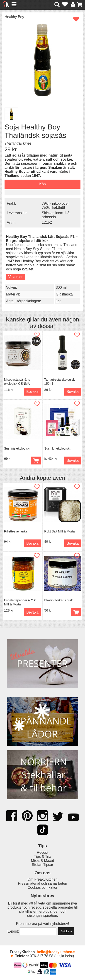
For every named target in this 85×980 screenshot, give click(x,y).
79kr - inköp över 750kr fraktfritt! (55, 205)
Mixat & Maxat (42, 861)
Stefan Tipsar (42, 865)
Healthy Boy (14, 17)
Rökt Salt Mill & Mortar (60, 531)
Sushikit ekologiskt (57, 448)
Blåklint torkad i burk (58, 600)
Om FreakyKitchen (42, 879)
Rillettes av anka (16, 531)
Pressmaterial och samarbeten (42, 883)
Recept (42, 852)
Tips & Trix (42, 857)
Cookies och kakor (43, 887)
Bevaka (32, 392)
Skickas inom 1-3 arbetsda (56, 215)
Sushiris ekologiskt (17, 448)
